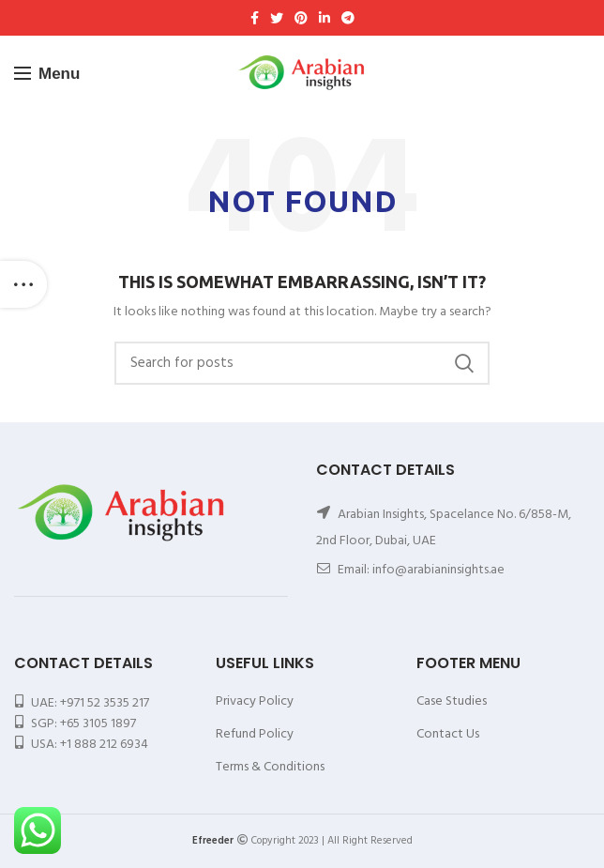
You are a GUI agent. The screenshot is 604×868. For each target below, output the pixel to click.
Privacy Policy (255, 701)
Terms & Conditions (270, 767)
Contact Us (448, 734)
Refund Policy (255, 734)
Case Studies (452, 701)
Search (464, 363)
